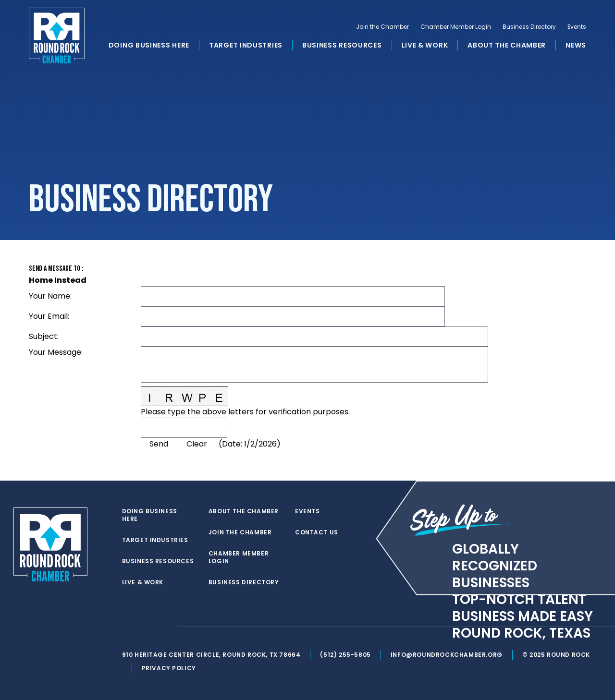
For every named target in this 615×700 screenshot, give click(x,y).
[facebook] (146, 627)
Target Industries (246, 45)
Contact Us (317, 532)
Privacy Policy (169, 668)
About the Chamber (507, 45)
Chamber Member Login (456, 27)
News (576, 45)
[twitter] (127, 627)
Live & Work (425, 45)
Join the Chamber (382, 27)
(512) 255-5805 (345, 655)
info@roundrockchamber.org (447, 655)
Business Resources (342, 45)
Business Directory (529, 27)
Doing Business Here (149, 45)
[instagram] (165, 627)
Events (577, 27)
